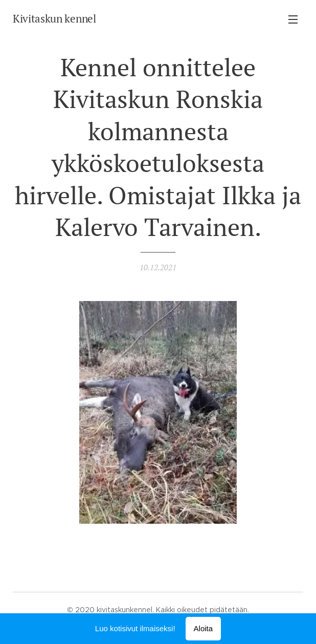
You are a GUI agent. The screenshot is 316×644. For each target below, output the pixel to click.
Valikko (293, 19)
